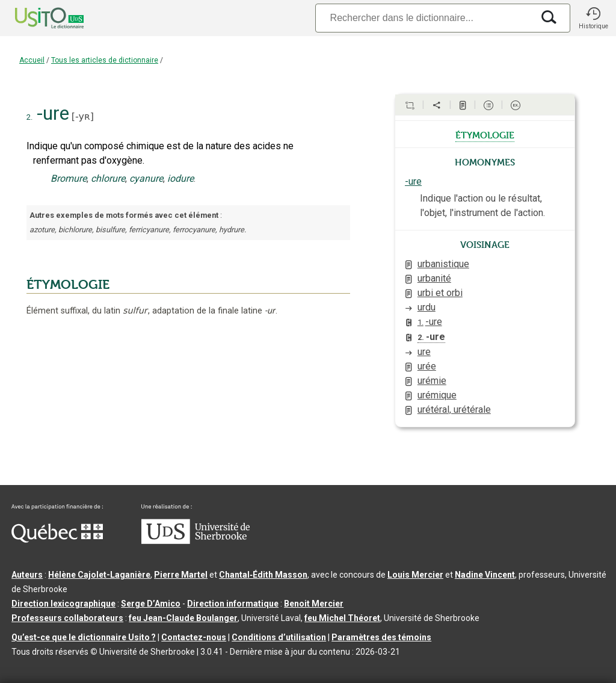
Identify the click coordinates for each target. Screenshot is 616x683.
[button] (593, 18)
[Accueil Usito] (36, 18)
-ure (413, 181)
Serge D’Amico (151, 604)
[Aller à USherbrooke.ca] (196, 541)
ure (424, 352)
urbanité (434, 278)
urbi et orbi (440, 293)
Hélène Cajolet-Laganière (99, 575)
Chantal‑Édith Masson (263, 575)
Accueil (32, 60)
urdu (427, 307)
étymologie (485, 134)
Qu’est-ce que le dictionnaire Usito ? (84, 637)
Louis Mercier (415, 575)
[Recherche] (424, 18)
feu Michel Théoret (342, 618)
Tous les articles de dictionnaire (105, 60)
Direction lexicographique (63, 604)
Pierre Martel (181, 575)
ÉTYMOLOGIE (68, 285)
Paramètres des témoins (381, 637)
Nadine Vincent (485, 575)
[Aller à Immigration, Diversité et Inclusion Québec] (57, 540)
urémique (437, 395)
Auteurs (27, 575)
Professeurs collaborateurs (67, 618)
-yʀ (83, 116)
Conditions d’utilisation (279, 637)
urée (427, 366)
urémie (432, 381)
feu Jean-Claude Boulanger (183, 618)
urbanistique (443, 264)
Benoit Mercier (314, 604)
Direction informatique (233, 604)
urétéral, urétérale (454, 409)
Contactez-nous (194, 637)
